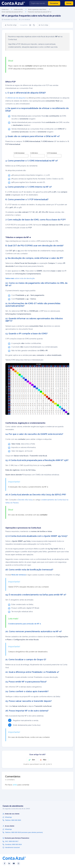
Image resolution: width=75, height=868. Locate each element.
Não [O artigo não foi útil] (45, 760)
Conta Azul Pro (18, 9)
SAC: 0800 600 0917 (11, 841)
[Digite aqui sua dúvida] (39, 3)
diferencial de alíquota (16, 98)
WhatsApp (7, 817)
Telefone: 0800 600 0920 (12, 820)
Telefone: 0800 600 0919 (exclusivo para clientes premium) (23, 832)
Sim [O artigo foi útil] (33, 760)
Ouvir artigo (43, 25)
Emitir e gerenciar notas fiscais (37, 9)
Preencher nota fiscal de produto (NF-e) (40, 12)
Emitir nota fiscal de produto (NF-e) (12, 12)
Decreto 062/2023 (25, 500)
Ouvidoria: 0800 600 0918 (12, 844)
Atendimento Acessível (11, 847)
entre (15, 785)
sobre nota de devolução (20, 278)
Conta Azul (5, 9)
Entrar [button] (69, 3)
